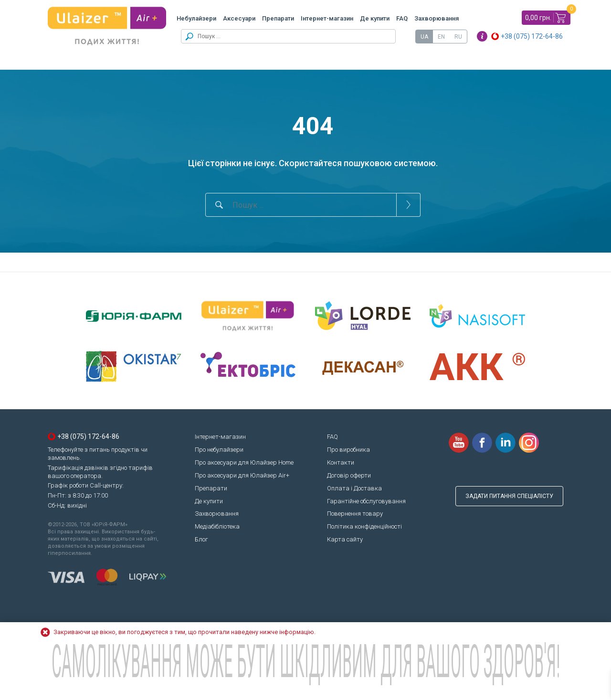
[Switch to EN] (441, 37)
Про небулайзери (219, 450)
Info (482, 36)
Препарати (278, 18)
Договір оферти (349, 475)
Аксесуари (239, 18)
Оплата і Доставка (354, 488)
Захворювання (437, 18)
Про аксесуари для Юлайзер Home (244, 462)
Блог (201, 539)
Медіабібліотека (217, 526)
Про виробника (348, 450)
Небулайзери (196, 18)
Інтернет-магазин (327, 18)
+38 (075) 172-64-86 (532, 36)
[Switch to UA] (424, 37)
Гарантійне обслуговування (366, 501)
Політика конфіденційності (364, 526)
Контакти (341, 462)
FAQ (402, 18)
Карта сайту (345, 539)
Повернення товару (355, 514)
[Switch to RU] (458, 37)
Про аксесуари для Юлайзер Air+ (242, 475)
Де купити (375, 18)
